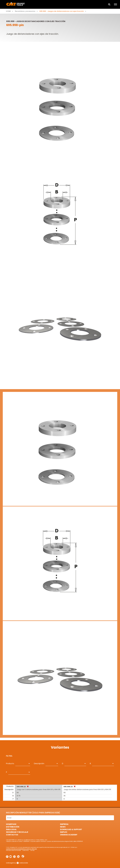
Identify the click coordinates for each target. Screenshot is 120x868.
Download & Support (71, 829)
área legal (11, 829)
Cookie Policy (26, 850)
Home (8, 11)
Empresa (64, 824)
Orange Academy (69, 835)
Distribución (13, 827)
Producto (10, 763)
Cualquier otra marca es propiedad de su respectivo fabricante (21, 849)
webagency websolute (17, 863)
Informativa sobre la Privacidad (13, 850)
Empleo (64, 832)
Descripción (39, 763)
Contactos (12, 835)
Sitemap (32, 850)
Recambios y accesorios (25, 11)
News (63, 827)
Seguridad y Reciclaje (17, 832)
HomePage (11, 824)
